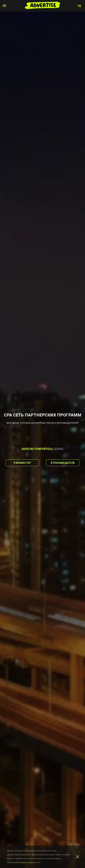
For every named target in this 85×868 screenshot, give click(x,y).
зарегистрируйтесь (37, 449)
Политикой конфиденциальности (24, 862)
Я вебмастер (22, 463)
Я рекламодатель (63, 463)
